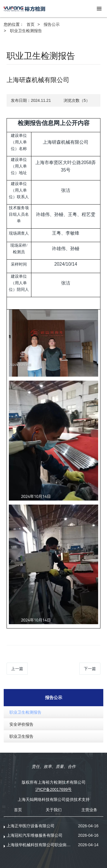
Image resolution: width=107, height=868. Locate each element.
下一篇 (90, 669)
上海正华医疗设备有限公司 (31, 826)
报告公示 (52, 24)
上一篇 (17, 669)
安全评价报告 (21, 724)
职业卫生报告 (21, 736)
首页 (31, 24)
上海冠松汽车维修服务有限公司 (35, 835)
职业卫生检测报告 (26, 31)
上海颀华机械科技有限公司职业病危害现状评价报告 (40, 845)
